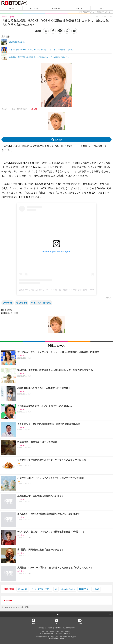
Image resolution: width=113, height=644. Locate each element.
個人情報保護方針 (69, 628)
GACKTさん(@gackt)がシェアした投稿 (38, 290)
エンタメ (79, 8)
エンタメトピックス (42, 303)
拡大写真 (58, 140)
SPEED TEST (56, 8)
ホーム (11, 8)
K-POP (96, 589)
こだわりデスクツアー (41, 589)
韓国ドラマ (84, 589)
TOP (57, 614)
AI (56, 589)
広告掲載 (49, 628)
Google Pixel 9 (68, 589)
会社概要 (58, 628)
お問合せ (41, 628)
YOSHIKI (23, 303)
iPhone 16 (23, 589)
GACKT (9, 303)
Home (33, 623)
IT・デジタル (34, 8)
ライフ (102, 8)
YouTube (80, 623)
